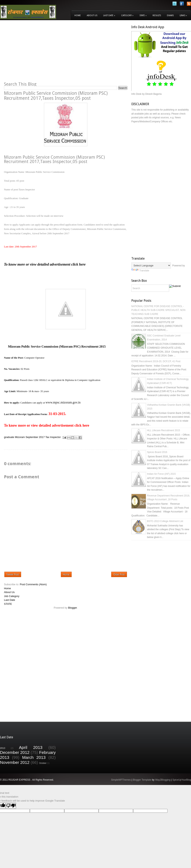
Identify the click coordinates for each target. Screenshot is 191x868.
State (143, 15)
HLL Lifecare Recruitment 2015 (164, 430)
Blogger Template (142, 780)
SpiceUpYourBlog (182, 780)
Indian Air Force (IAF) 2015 (161, 474)
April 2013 (31, 747)
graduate (9, 437)
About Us (92, 15)
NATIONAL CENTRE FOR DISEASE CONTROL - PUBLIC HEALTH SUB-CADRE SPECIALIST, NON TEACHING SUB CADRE (158, 310)
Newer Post (13, 574)
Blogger (72, 608)
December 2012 (15, 752)
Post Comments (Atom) (33, 584)
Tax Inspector (53, 437)
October (43, 763)
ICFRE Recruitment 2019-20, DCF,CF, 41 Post (156, 361)
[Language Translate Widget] (151, 265)
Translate (140, 271)
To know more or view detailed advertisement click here (45, 264)
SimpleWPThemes (121, 780)
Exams (170, 15)
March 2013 (34, 757)
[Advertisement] (37, 53)
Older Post (119, 574)
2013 (3, 748)
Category (127, 15)
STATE (8, 604)
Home (78, 15)
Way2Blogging (163, 780)
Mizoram (20, 437)
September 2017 (35, 437)
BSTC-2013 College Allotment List (165, 521)
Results (157, 15)
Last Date (109, 15)
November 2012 (15, 762)
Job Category (12, 596)
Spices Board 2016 (157, 452)
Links (183, 15)
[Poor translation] (11, 806)
